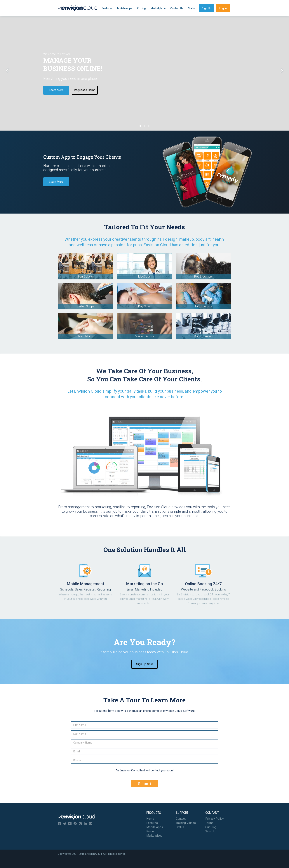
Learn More (56, 90)
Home (150, 819)
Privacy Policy (215, 819)
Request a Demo (85, 90)
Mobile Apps (125, 8)
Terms (209, 823)
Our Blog (211, 827)
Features (107, 8)
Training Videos (186, 823)
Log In (223, 8)
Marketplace (158, 8)
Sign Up (206, 8)
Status (192, 8)
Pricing (141, 8)
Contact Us (177, 8)
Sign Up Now (144, 664)
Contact (181, 819)
